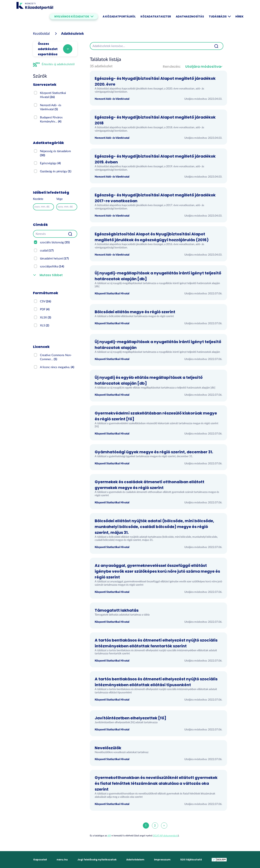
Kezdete (38, 199)
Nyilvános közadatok (74, 16)
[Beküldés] (70, 234)
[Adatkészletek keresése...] (150, 46)
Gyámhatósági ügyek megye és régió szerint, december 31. (154, 452)
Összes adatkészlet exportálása (48, 49)
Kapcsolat (40, 860)
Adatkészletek (72, 34)
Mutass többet (51, 275)
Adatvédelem (135, 860)
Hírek (239, 16)
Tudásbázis (220, 16)
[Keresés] (48, 234)
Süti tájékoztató (191, 860)
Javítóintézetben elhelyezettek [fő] (130, 718)
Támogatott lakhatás (117, 610)
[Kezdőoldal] (41, 34)
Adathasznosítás (190, 16)
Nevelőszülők (108, 748)
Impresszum (162, 860)
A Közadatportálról (119, 16)
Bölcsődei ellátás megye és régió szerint (135, 312)
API (109, 836)
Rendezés (171, 66)
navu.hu (62, 860)
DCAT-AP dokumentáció (166, 836)
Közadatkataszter (156, 16)
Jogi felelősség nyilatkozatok (97, 860)
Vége (59, 199)
